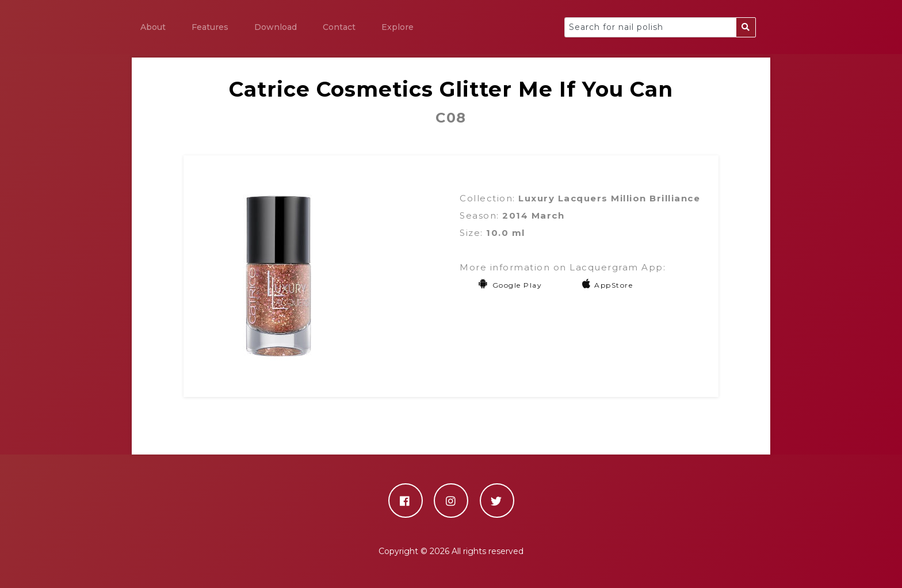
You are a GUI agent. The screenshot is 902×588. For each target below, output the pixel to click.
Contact (339, 27)
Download (276, 27)
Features (210, 27)
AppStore (608, 285)
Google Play (510, 285)
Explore (398, 27)
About (153, 27)
